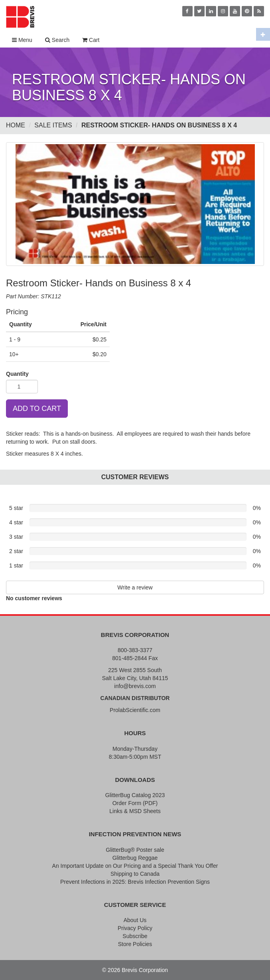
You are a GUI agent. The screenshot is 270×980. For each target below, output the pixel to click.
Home (16, 125)
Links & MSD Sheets (135, 811)
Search (57, 40)
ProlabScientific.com (135, 710)
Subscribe (135, 936)
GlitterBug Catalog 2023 (135, 795)
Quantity (17, 374)
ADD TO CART (37, 409)
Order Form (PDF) (135, 803)
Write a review (135, 587)
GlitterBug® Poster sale (135, 850)
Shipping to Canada (135, 874)
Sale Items (53, 125)
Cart (91, 40)
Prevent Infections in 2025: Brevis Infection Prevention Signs (135, 882)
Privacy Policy (135, 928)
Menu (22, 40)
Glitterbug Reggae (135, 858)
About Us (135, 920)
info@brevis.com (135, 686)
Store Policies (135, 944)
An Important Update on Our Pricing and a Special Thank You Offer (135, 866)
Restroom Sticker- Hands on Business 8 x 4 (159, 125)
